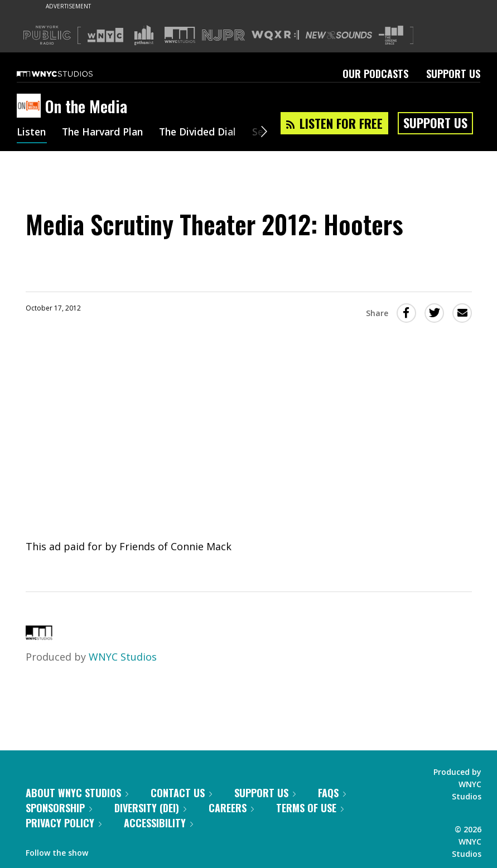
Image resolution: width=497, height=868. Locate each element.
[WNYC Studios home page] (69, 74)
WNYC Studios (123, 657)
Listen (32, 133)
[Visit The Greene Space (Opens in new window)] (391, 35)
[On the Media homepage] (31, 106)
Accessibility (158, 823)
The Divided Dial (205, 133)
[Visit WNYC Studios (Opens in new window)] (180, 35)
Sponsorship (59, 808)
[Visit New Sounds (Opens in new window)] (339, 35)
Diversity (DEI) (150, 808)
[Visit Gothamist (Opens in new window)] (144, 35)
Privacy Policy (64, 823)
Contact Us (181, 793)
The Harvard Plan (106, 133)
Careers (231, 808)
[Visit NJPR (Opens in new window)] (223, 35)
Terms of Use (310, 808)
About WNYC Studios (77, 793)
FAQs (332, 793)
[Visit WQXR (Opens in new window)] (275, 35)
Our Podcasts (375, 74)
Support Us (453, 74)
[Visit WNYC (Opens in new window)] (105, 35)
